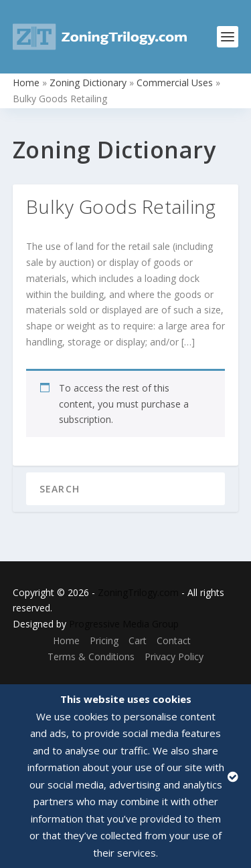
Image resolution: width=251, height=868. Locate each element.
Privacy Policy (174, 657)
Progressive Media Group (124, 624)
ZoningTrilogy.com (138, 592)
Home (26, 83)
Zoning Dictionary (88, 83)
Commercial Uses (175, 83)
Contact (174, 640)
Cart (138, 640)
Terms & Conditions (91, 657)
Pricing (104, 640)
